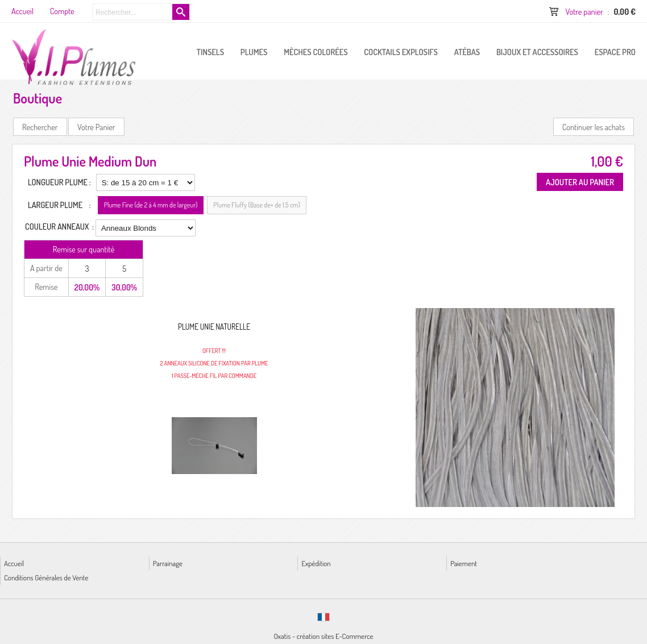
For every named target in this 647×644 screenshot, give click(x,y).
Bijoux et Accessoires (537, 52)
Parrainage (168, 563)
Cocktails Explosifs (401, 52)
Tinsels (210, 52)
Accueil (14, 563)
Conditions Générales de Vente (46, 577)
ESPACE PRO (615, 52)
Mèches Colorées (316, 52)
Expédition (316, 563)
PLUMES (254, 52)
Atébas (467, 52)
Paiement (464, 563)
